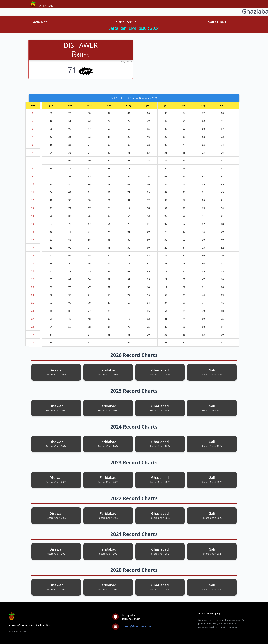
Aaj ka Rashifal (41, 625)
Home (12, 625)
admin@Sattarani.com (136, 627)
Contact (24, 625)
